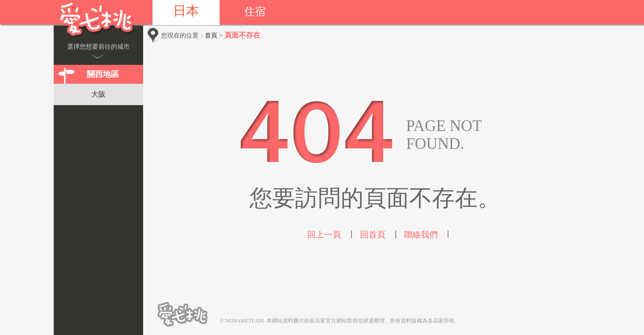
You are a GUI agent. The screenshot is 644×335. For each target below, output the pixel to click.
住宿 (255, 12)
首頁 (211, 35)
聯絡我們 (421, 235)
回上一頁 (324, 235)
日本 (186, 11)
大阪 (98, 94)
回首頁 (373, 235)
